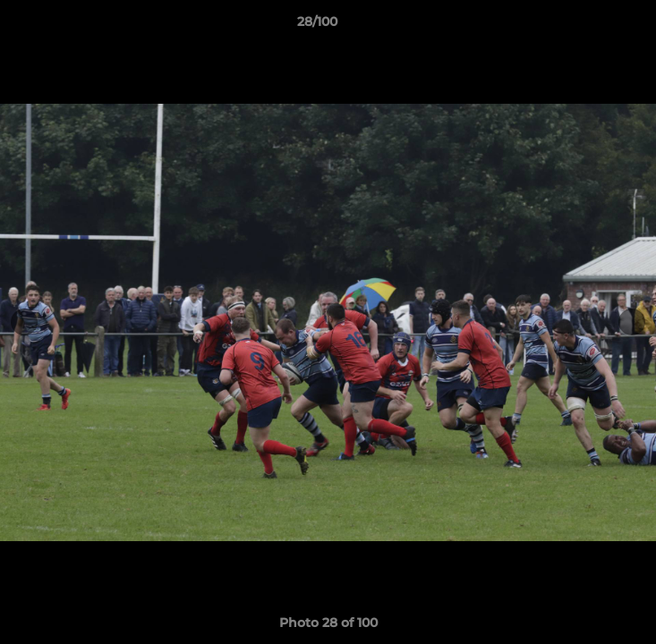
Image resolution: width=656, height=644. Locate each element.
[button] (592, 26)
